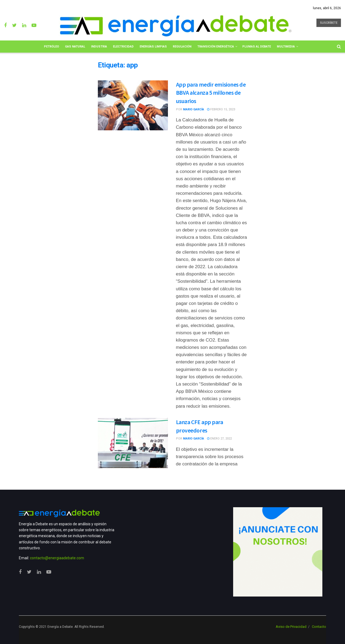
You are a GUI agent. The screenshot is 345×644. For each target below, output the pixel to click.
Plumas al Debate (257, 47)
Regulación (182, 47)
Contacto (319, 627)
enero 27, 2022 (219, 439)
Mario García (194, 109)
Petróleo (51, 47)
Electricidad (123, 47)
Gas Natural (75, 47)
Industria (99, 47)
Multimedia (286, 47)
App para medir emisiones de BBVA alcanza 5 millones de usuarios (211, 93)
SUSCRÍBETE (329, 23)
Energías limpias (153, 47)
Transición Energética (216, 47)
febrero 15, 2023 (221, 109)
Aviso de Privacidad (291, 627)
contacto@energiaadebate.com (57, 558)
